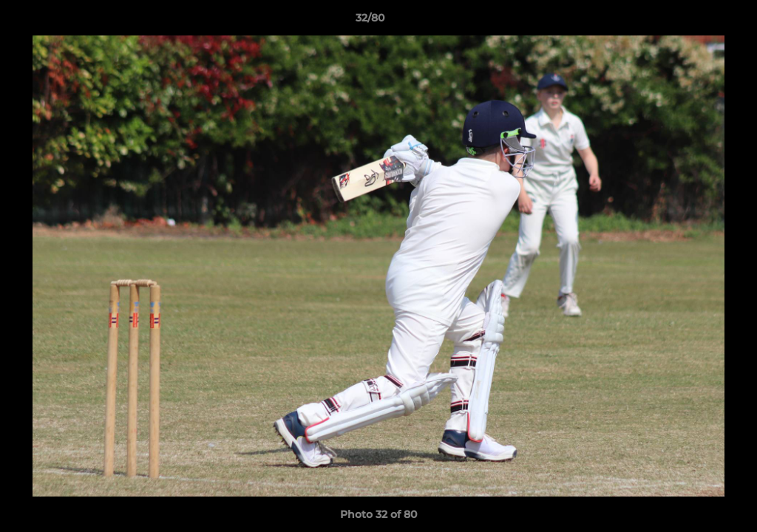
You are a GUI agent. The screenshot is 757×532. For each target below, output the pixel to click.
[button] (695, 21)
